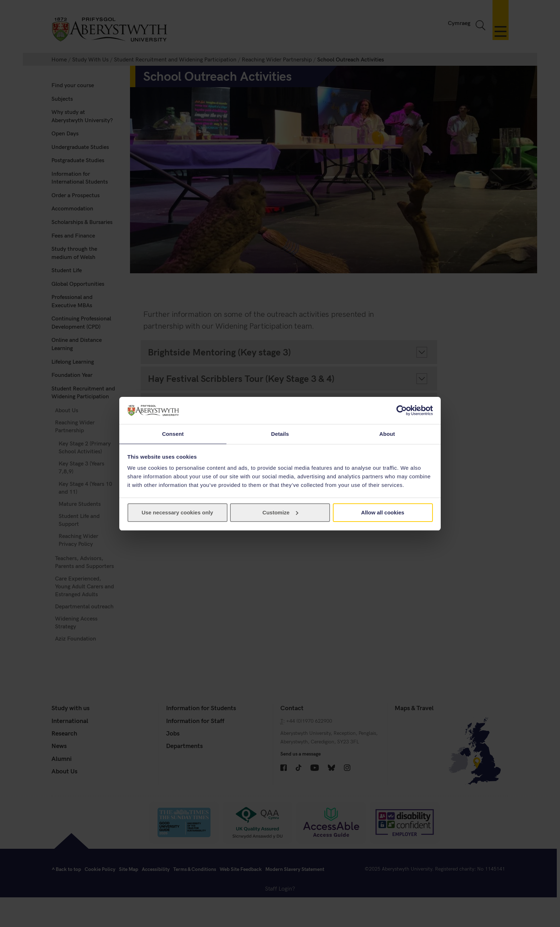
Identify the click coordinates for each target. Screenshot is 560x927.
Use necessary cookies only (177, 513)
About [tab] (387, 433)
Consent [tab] (173, 433)
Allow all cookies (383, 513)
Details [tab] (280, 433)
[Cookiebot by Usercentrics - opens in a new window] (402, 410)
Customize (280, 513)
